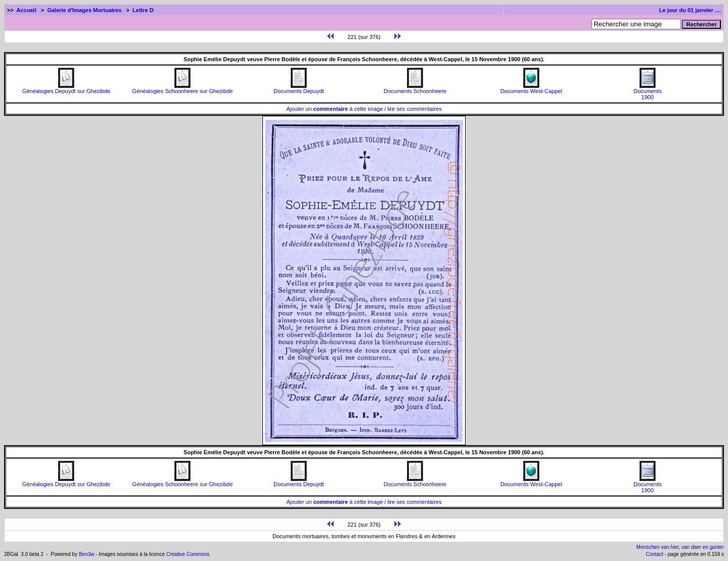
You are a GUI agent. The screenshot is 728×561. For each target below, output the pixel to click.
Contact (654, 554)
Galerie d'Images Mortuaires (84, 10)
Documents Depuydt (299, 89)
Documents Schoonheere (415, 89)
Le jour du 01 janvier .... (690, 10)
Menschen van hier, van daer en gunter (680, 547)
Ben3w (87, 554)
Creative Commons (188, 554)
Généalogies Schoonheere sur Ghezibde (183, 89)
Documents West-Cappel (531, 89)
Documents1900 (648, 92)
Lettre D (143, 10)
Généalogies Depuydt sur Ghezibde (66, 89)
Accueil (27, 10)
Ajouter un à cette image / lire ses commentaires (364, 109)
